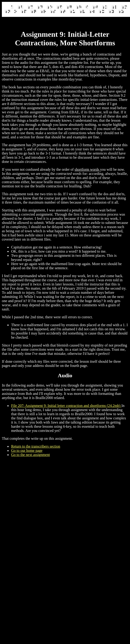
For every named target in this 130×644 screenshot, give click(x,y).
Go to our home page (27, 450)
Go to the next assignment (30, 455)
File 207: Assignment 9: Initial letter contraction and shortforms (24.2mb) (66, 406)
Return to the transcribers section (36, 446)
